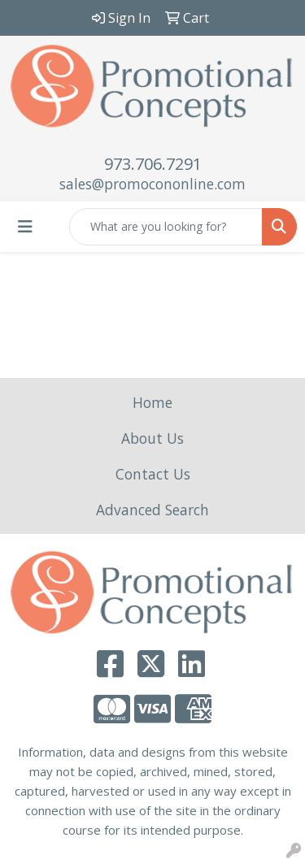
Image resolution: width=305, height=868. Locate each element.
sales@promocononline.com (152, 184)
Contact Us (153, 474)
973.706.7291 (153, 164)
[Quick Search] (166, 227)
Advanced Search (152, 510)
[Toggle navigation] (25, 227)
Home (152, 402)
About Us (152, 438)
